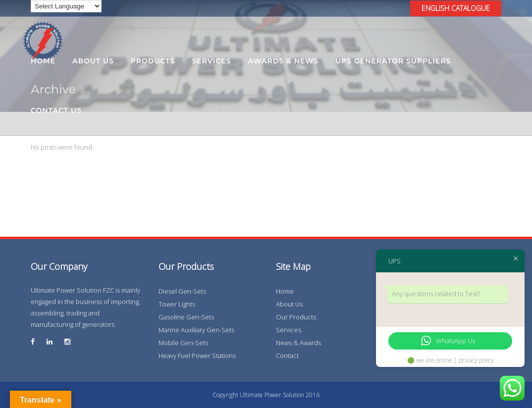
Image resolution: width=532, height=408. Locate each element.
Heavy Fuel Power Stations (197, 356)
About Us (289, 304)
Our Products (296, 317)
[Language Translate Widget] (66, 6)
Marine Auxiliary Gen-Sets (196, 330)
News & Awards (298, 343)
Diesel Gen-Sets (182, 291)
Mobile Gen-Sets (183, 343)
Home (285, 291)
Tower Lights (177, 304)
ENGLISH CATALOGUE (456, 8)
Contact (287, 356)
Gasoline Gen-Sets (186, 317)
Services (289, 330)
